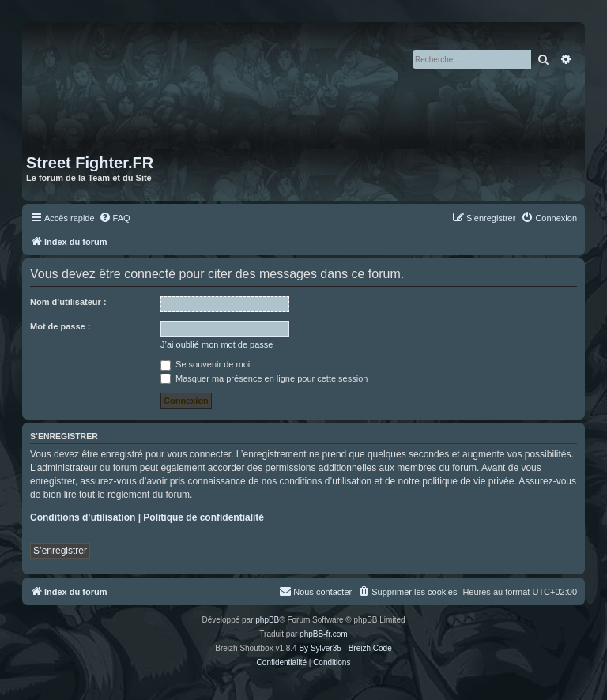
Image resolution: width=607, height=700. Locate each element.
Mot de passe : (60, 326)
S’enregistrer (60, 551)
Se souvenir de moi (205, 364)
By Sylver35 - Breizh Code (345, 648)
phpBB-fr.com (324, 634)
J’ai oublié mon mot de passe (217, 344)
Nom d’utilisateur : (68, 302)
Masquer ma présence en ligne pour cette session (264, 378)
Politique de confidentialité (204, 517)
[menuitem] (115, 218)
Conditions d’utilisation (83, 517)
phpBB (267, 620)
